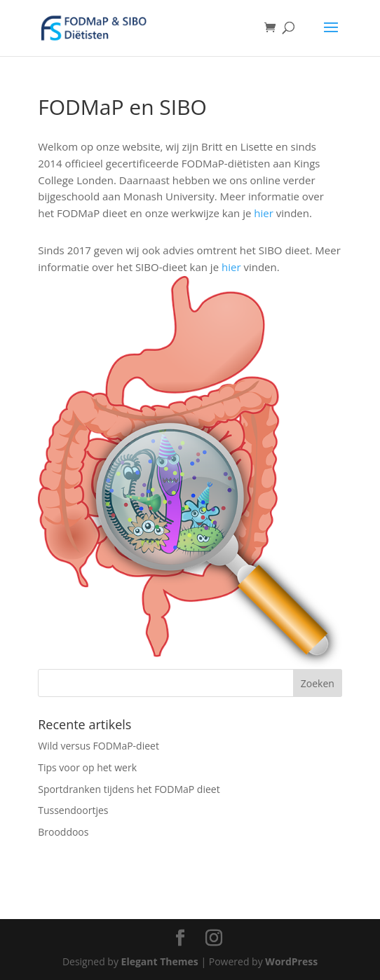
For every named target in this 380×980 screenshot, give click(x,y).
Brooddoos (63, 832)
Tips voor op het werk (87, 767)
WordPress (291, 961)
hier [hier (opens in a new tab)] (265, 213)
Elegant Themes (160, 961)
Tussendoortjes (73, 810)
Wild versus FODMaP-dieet (99, 746)
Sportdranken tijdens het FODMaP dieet (129, 789)
